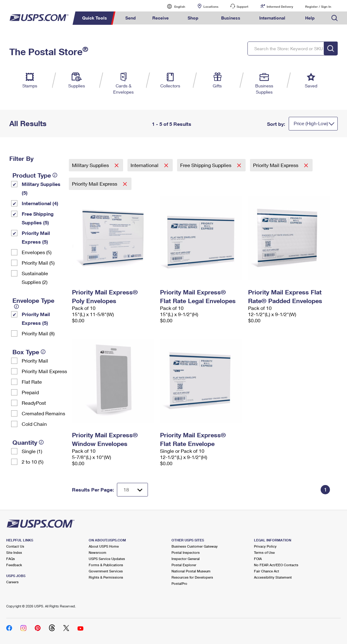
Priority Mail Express (44, 371)
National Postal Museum (191, 571)
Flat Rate (32, 382)
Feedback (14, 565)
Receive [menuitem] (160, 18)
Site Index (14, 552)
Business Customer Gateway (195, 546)
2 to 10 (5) (33, 462)
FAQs (11, 559)
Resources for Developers (192, 577)
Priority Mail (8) (38, 333)
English (173, 6)
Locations (211, 7)
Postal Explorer (184, 565)
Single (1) (32, 451)
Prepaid (30, 392)
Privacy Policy (265, 546)
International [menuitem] (272, 18)
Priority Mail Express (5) (36, 237)
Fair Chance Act (267, 571)
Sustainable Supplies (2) (35, 278)
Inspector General (186, 559)
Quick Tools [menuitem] (95, 18)
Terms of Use (264, 552)
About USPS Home (104, 546)
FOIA (258, 559)
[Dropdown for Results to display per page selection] (132, 490)
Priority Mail (35, 361)
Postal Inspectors (186, 552)
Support (242, 7)
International (145, 165)
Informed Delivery (280, 7)
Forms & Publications (106, 565)
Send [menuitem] (131, 18)
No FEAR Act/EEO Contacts (276, 565)
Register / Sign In (318, 7)
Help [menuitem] (310, 18)
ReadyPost (34, 403)
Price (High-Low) (311, 123)
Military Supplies (91, 165)
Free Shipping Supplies (206, 165)
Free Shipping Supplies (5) (38, 218)
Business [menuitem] (231, 18)
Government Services (106, 571)
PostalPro (179, 583)
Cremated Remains (43, 413)
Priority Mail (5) (38, 263)
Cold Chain (34, 424)
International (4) (40, 203)
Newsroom (98, 552)
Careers (12, 582)
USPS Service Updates (107, 559)
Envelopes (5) (37, 252)
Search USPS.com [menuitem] (335, 18)
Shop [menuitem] (193, 18)
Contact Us (15, 546)
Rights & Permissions (106, 577)
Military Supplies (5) (41, 188)
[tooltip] (55, 175)
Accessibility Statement (273, 577)
